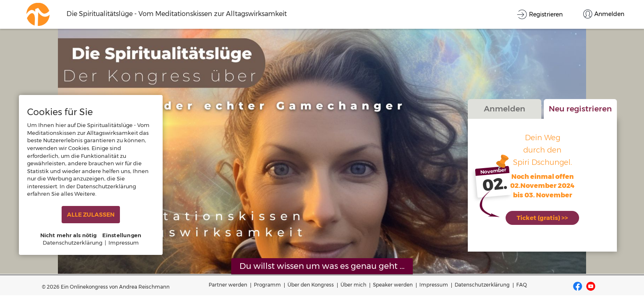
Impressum (434, 285)
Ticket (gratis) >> (543, 217)
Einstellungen (122, 235)
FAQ (522, 285)
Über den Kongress (311, 285)
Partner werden (228, 285)
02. (495, 188)
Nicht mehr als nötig (69, 235)
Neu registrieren (580, 113)
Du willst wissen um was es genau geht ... (322, 266)
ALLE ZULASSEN (91, 215)
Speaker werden (393, 285)
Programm (267, 285)
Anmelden (505, 113)
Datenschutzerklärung (482, 285)
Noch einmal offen (543, 180)
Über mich (353, 285)
